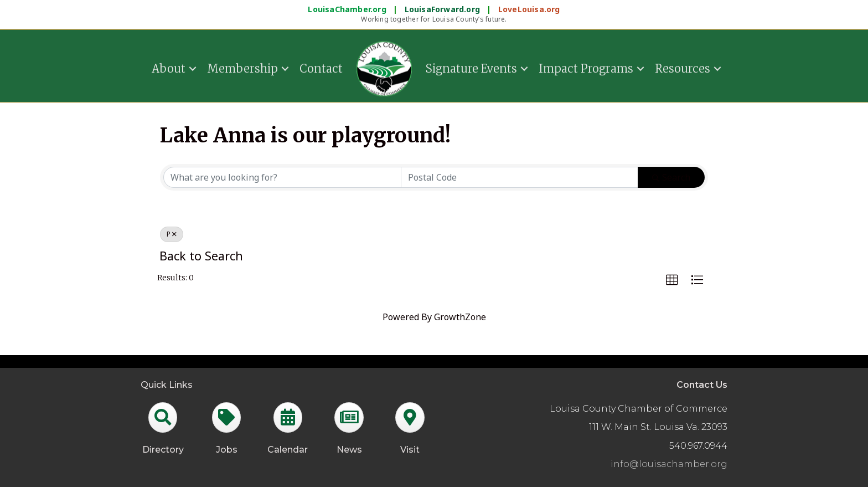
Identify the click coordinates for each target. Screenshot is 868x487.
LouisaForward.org (444, 9)
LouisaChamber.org (348, 9)
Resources (683, 67)
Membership (242, 67)
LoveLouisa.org (529, 9)
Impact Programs (586, 67)
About (169, 67)
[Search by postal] (520, 177)
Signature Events (471, 67)
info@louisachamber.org (669, 464)
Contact (321, 67)
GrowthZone (460, 317)
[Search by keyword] (282, 177)
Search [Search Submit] (671, 177)
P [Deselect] (172, 234)
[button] (672, 280)
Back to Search (201, 256)
